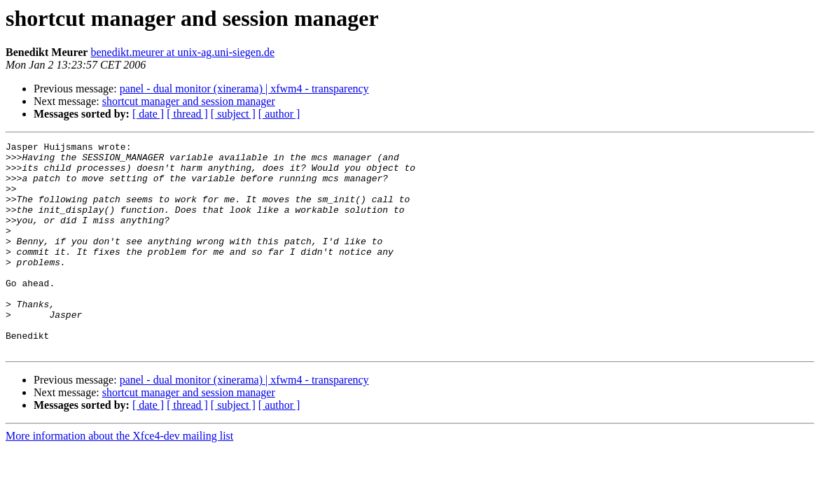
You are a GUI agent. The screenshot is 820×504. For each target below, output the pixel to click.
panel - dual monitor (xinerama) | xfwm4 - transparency (244, 89)
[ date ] (148, 114)
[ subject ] (233, 114)
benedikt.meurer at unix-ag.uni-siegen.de (182, 52)
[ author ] (279, 114)
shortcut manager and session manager (189, 101)
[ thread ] (187, 114)
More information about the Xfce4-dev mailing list (119, 478)
